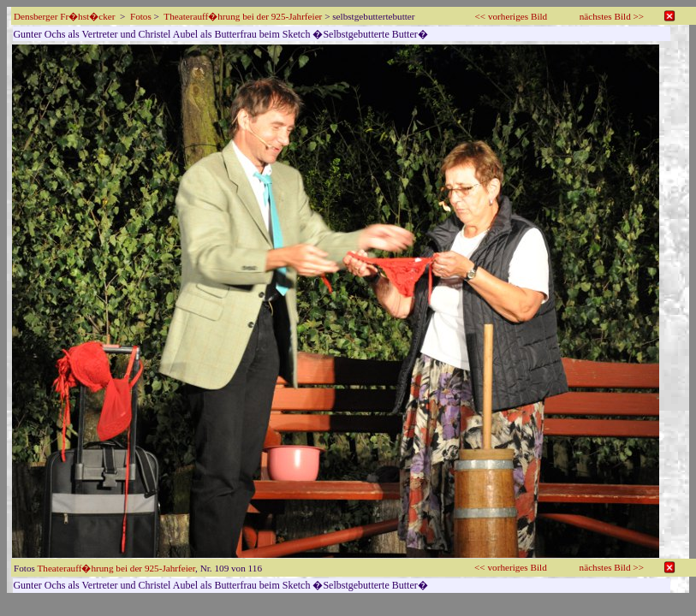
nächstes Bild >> (612, 16)
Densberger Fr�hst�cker (64, 16)
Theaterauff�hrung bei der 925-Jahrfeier (243, 16)
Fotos (141, 16)
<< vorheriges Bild (512, 16)
